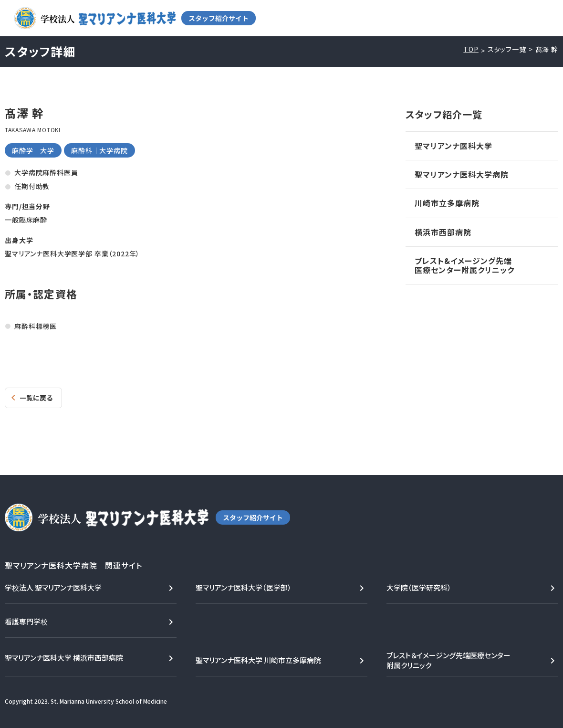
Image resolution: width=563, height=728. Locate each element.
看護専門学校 (26, 621)
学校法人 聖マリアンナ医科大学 (53, 587)
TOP (471, 49)
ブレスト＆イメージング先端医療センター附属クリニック (448, 660)
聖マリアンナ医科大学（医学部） (244, 587)
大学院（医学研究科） (419, 587)
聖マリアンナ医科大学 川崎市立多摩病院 (258, 660)
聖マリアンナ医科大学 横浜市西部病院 (64, 658)
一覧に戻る (36, 398)
